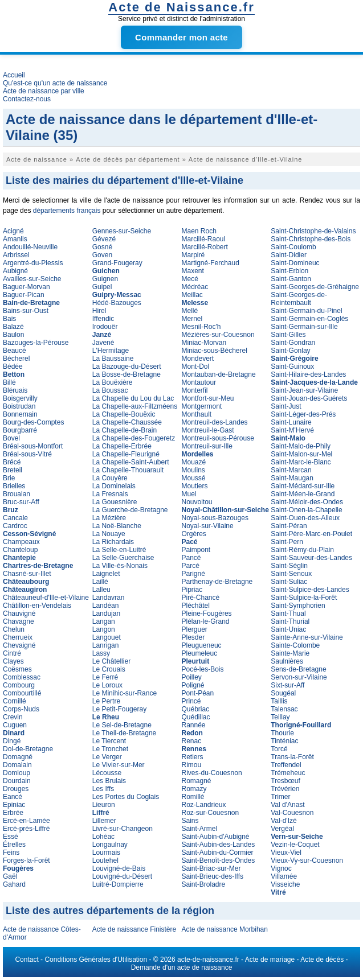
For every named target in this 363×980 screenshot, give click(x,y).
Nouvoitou (197, 502)
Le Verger (107, 757)
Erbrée (13, 813)
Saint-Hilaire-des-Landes (308, 374)
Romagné (197, 781)
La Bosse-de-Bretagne (127, 374)
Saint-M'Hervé (292, 430)
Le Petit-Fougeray (119, 709)
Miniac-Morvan (204, 343)
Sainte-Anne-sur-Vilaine (307, 637)
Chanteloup (20, 550)
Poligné (193, 685)
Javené (103, 343)
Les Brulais (109, 781)
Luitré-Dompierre (118, 884)
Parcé (191, 566)
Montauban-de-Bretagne (219, 374)
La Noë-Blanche (117, 526)
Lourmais (106, 853)
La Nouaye (109, 534)
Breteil (13, 470)
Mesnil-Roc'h (201, 327)
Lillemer (104, 821)
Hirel (99, 311)
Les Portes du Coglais (126, 797)
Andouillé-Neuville (30, 247)
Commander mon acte (181, 37)
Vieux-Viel (286, 853)
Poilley (192, 677)
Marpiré (193, 255)
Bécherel (16, 359)
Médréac (195, 287)
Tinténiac (284, 741)
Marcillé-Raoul (204, 239)
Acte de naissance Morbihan (225, 929)
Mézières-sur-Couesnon (218, 335)
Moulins (193, 470)
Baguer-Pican (24, 295)
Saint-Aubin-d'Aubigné (216, 837)
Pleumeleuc (200, 653)
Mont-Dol (196, 367)
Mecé (190, 279)
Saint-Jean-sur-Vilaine (304, 390)
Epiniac (14, 805)
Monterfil (195, 390)
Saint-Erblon (289, 271)
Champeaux (21, 542)
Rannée (194, 725)
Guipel (102, 287)
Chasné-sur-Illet (27, 574)
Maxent (193, 271)
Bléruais (15, 390)
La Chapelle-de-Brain (125, 430)
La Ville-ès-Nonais (120, 566)
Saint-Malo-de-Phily (301, 446)
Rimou (192, 765)
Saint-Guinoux (292, 367)
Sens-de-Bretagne (298, 669)
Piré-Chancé (201, 598)
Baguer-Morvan (26, 287)
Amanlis (15, 239)
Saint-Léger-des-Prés (303, 414)
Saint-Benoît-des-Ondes (219, 860)
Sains (190, 821)
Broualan (17, 494)
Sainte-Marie (290, 653)
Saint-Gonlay (290, 351)
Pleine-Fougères (207, 613)
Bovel (11, 438)
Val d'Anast (287, 805)
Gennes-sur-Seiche (122, 231)
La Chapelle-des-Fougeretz (134, 438)
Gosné (102, 247)
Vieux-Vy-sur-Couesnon (307, 860)
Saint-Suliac (289, 582)
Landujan (106, 613)
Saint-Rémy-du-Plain (302, 550)
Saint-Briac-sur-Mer (211, 868)
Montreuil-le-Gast (208, 430)
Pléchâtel (196, 606)
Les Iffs (103, 789)
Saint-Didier (289, 255)
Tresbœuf (285, 781)
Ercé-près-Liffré (26, 829)
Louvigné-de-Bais (119, 868)
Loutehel (105, 860)
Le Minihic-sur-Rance (125, 693)
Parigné (193, 574)
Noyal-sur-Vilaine (208, 526)
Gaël (10, 876)
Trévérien (285, 789)
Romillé (193, 797)
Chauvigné (19, 613)
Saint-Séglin (289, 566)
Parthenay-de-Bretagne (217, 582)
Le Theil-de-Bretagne (125, 733)
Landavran (109, 598)
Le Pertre (106, 701)
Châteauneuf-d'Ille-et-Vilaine (46, 598)
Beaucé (15, 351)
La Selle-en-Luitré (119, 550)
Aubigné (15, 271)
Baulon (13, 335)
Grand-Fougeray (117, 263)
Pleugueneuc (202, 645)
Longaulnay (110, 845)
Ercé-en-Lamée (26, 821)
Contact (26, 960)
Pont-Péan (198, 693)
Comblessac (22, 677)
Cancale (15, 518)
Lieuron (104, 805)
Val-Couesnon (292, 813)
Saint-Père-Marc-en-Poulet (311, 534)
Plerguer (195, 629)
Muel (189, 494)
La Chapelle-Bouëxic (124, 414)
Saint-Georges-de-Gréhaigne (315, 287)
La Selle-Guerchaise (123, 558)
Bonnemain (20, 414)
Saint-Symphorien (298, 606)
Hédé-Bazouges (117, 303)
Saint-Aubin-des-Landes (219, 845)
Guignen (105, 279)
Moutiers (195, 486)
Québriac (196, 709)
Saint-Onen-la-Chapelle (306, 510)
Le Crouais (109, 669)
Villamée (284, 876)
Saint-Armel (200, 829)
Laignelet (106, 574)
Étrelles (14, 845)
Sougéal (283, 693)
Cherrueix (18, 637)
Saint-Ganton (291, 279)
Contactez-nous (27, 99)
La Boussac (110, 390)
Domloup (17, 773)
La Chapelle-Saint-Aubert (131, 462)
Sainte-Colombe (295, 645)
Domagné (18, 757)
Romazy (194, 789)
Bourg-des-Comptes (33, 422)
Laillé (100, 582)
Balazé (13, 327)
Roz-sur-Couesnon (211, 813)
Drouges (16, 789)
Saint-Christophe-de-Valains (313, 231)
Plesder (193, 637)
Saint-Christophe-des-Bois (311, 239)
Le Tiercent (109, 741)
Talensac (284, 709)
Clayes (13, 661)
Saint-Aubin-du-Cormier (218, 853)
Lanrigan (106, 645)
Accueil (14, 75)
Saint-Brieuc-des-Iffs (213, 876)
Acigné (13, 231)
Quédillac (196, 717)
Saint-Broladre (204, 884)
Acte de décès (322, 960)
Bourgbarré (20, 430)
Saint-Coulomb (293, 247)
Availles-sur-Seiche (32, 279)
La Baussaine (113, 359)
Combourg (19, 685)
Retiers (193, 757)
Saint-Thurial (290, 621)
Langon (104, 629)
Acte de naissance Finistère (134, 929)
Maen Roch (199, 231)
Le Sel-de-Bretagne (122, 725)
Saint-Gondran (293, 343)
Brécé (12, 462)
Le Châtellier (111, 661)
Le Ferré (105, 677)
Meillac (192, 295)
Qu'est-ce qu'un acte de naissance (55, 83)
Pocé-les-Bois (203, 669)
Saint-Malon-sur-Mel (301, 454)
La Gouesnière (115, 502)
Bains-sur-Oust (26, 311)
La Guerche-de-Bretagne (130, 510)
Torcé (279, 749)
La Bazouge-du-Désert (127, 367)
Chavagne (19, 621)
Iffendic (103, 319)
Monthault (197, 414)
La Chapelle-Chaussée (127, 422)
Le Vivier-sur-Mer (119, 765)
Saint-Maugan (292, 478)
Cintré (12, 653)
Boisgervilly (20, 398)
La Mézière (109, 518)
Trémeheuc (288, 773)
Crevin (13, 717)
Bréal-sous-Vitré (27, 454)
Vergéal (282, 829)
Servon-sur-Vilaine (299, 677)
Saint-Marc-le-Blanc (301, 462)
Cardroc (15, 526)
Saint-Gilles (288, 335)
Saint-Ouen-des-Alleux (305, 518)
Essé (11, 837)
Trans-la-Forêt (292, 757)
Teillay (280, 717)
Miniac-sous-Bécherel (215, 351)
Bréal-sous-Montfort (33, 446)
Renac (192, 741)
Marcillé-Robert (205, 247)
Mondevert (198, 359)
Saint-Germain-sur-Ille (304, 327)
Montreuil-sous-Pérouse (218, 438)
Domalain (17, 765)
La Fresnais (110, 494)
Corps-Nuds (21, 709)
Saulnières (287, 661)
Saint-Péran (289, 526)
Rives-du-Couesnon (212, 773)
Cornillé (15, 701)
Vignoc (281, 868)
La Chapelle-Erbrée (122, 446)
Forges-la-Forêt (26, 860)
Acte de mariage (270, 960)
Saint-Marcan (291, 470)
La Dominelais (114, 486)
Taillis (279, 701)
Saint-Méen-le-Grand (303, 494)
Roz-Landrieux (204, 805)
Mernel (192, 319)
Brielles (14, 486)
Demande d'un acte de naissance (182, 967)
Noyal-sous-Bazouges (215, 518)
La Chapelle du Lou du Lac (133, 398)
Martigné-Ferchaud (211, 263)
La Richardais (113, 542)
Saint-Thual (288, 613)
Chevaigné (19, 645)
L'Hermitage (111, 351)
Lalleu (101, 590)
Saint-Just (286, 406)
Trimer (280, 797)
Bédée (13, 367)
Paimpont (196, 550)
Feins (11, 853)
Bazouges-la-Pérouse (36, 343)
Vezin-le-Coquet (295, 845)
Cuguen (15, 725)
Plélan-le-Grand (206, 621)
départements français (67, 211)
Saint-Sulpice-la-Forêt (304, 598)
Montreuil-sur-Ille (207, 446)
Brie (9, 478)
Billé (9, 382)
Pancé (191, 558)
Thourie (282, 733)
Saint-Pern (287, 542)
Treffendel (286, 765)
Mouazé (194, 462)
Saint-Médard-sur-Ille (303, 486)
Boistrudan (19, 406)
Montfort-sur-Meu (208, 398)
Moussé (194, 478)
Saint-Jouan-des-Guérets (309, 398)
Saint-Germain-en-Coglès (309, 319)
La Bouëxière (113, 382)
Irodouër (105, 327)
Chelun (14, 629)
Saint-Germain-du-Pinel (306, 311)
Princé (191, 701)
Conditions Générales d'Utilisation (96, 960)
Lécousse (107, 773)
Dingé (12, 741)
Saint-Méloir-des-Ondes (307, 502)
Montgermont (202, 406)
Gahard (14, 884)
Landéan (106, 606)
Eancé (13, 797)
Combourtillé (22, 693)
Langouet (107, 637)
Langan (104, 621)
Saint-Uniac (288, 629)
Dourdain (17, 781)
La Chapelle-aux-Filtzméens (135, 406)
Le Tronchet (110, 749)
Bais (9, 319)
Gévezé (104, 239)
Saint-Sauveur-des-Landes (311, 558)
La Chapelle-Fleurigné (126, 454)
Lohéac (103, 837)
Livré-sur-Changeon (123, 829)
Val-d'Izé (284, 821)
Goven (102, 255)
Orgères (194, 534)
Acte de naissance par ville (44, 91)
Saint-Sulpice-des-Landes (310, 590)
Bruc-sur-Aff (21, 502)
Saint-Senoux (291, 574)
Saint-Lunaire (291, 422)
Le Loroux (107, 685)
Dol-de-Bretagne (28, 749)
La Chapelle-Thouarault (128, 470)
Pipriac (192, 590)
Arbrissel (16, 255)
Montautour (199, 382)
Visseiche (285, 884)
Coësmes (17, 669)
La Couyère (110, 478)
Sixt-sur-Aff (287, 685)
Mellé (190, 311)
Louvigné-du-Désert (122, 876)
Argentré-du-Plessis (33, 263)
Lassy (101, 653)
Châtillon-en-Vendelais (37, 606)
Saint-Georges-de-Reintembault (299, 299)
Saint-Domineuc (295, 263)
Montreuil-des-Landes (215, 422)
